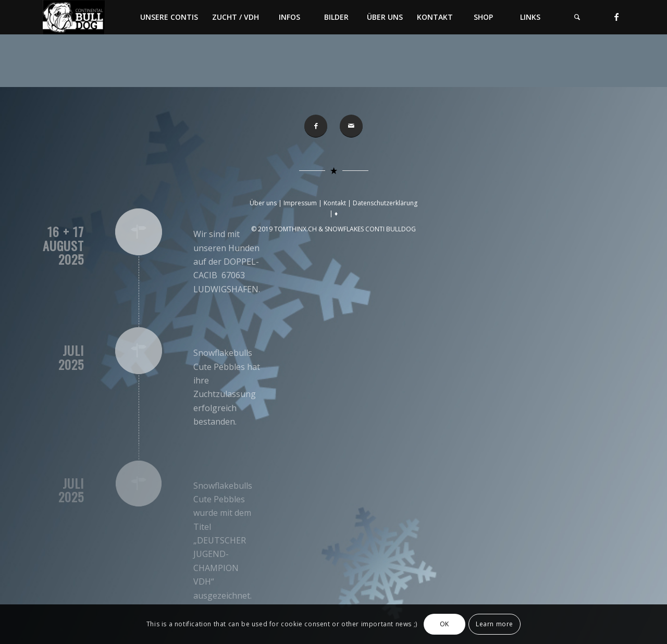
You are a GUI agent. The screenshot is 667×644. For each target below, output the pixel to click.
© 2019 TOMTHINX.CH (285, 229)
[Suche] (577, 17)
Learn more (495, 624)
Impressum (300, 203)
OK (444, 624)
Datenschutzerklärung (385, 203)
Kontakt (335, 203)
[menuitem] (169, 17)
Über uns (263, 203)
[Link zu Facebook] (616, 17)
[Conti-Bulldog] (74, 17)
